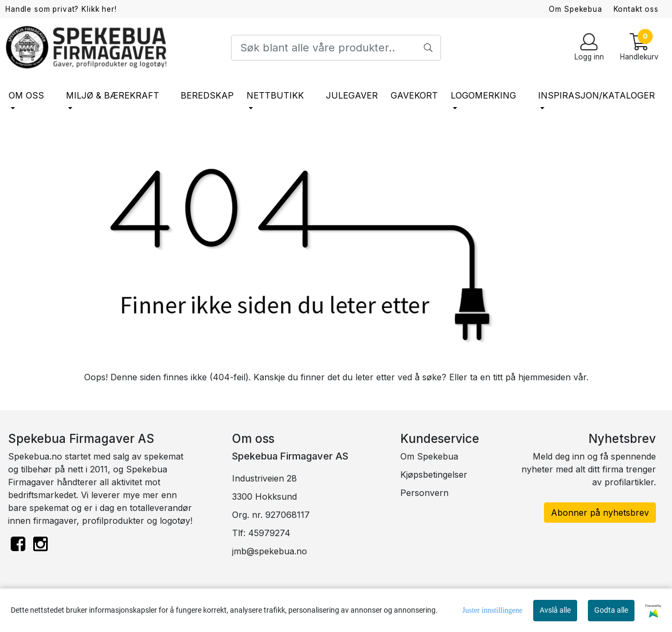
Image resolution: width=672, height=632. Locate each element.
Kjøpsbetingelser (434, 475)
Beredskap (207, 95)
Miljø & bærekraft (113, 95)
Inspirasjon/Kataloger (596, 95)
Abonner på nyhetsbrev (600, 513)
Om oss (26, 95)
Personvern (424, 493)
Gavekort (414, 95)
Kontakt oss (636, 9)
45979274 (269, 533)
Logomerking (483, 95)
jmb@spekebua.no (270, 551)
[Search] (336, 48)
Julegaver (352, 95)
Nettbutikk (275, 95)
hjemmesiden (544, 377)
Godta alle (611, 610)
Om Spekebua (575, 9)
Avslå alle (555, 610)
